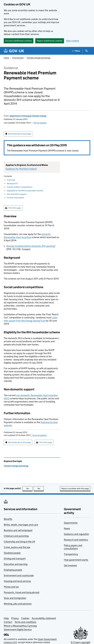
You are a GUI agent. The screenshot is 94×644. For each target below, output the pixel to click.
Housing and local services (17, 581)
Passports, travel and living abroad (22, 592)
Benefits (8, 519)
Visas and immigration (15, 598)
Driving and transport (15, 559)
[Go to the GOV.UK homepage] (14, 51)
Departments (71, 523)
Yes (29, 489)
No (41, 489)
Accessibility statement (44, 618)
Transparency (71, 554)
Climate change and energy (38, 58)
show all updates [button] (39, 435)
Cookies (25, 618)
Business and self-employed (18, 530)
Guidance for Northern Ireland (21, 169)
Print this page (15, 208)
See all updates (40, 123)
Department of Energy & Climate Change (28, 116)
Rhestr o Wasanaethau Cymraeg (20, 626)
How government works (76, 560)
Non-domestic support (17, 194)
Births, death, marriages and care (21, 525)
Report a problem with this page (75, 489)
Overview (11, 180)
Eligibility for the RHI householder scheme (25, 191)
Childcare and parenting (16, 536)
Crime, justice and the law (17, 547)
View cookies (73, 41)
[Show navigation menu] (76, 51)
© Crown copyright (80, 642)
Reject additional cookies (50, 41)
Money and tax (11, 587)
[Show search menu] (86, 51)
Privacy (15, 618)
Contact (8, 622)
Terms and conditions (25, 622)
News (67, 528)
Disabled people (12, 553)
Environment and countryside (19, 575)
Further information (16, 198)
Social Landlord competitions (20, 187)
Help (6, 618)
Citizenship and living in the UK (19, 542)
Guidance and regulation (76, 534)
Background (12, 183)
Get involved (70, 565)
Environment (18, 58)
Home (6, 58)
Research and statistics (76, 540)
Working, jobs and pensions (18, 604)
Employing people (13, 570)
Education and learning (16, 564)
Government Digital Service (18, 630)
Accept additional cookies (19, 41)
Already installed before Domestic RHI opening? (31, 246)
